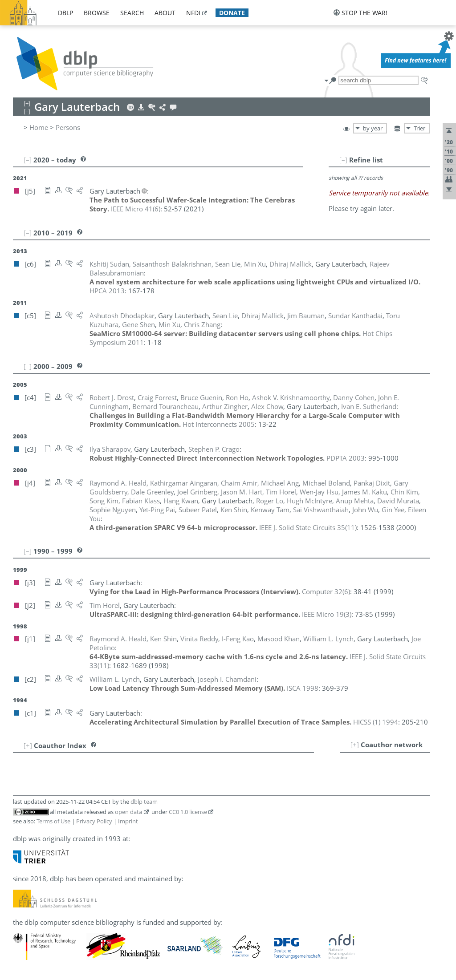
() (136, 209)
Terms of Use (53, 821)
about (165, 13)
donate (232, 13)
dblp (65, 13)
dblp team (144, 802)
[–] (343, 160)
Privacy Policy (94, 821)
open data (128, 812)
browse (97, 13)
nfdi (193, 13)
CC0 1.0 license (188, 812)
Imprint (128, 821)
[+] (355, 745)
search (132, 13)
